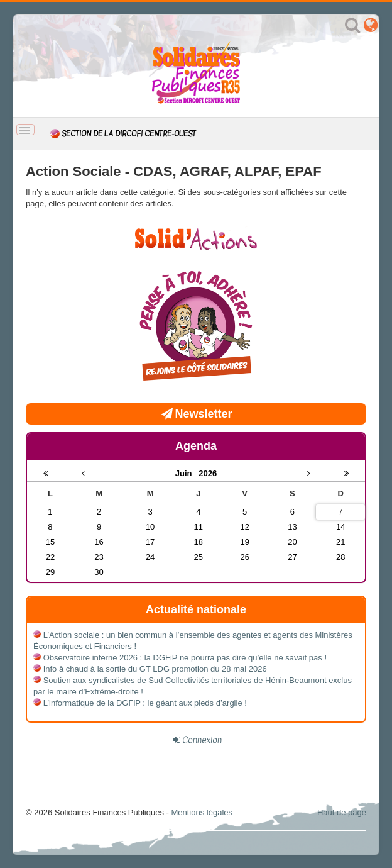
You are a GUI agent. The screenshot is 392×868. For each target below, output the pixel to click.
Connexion (202, 740)
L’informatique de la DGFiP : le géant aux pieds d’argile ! (145, 703)
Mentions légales (202, 812)
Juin (187, 473)
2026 (208, 473)
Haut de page (342, 812)
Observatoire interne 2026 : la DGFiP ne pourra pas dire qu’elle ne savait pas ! (185, 658)
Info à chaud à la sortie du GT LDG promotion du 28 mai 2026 (155, 669)
